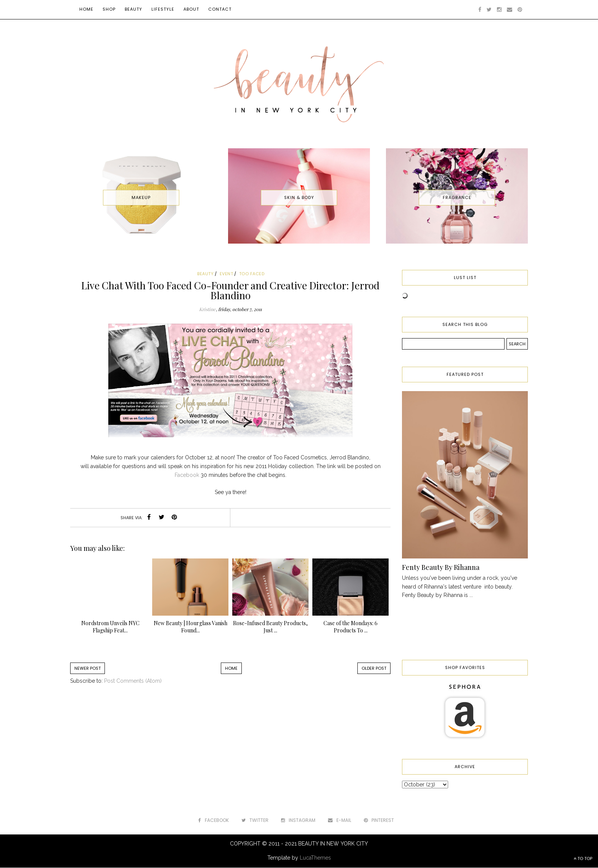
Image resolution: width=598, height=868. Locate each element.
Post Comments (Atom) (133, 681)
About (191, 9)
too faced (252, 274)
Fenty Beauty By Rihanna (441, 567)
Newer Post (88, 668)
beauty (205, 274)
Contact (220, 9)
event (227, 274)
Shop (109, 9)
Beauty (133, 9)
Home (86, 9)
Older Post (374, 668)
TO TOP (583, 858)
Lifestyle (163, 9)
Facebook (187, 475)
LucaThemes (315, 858)
